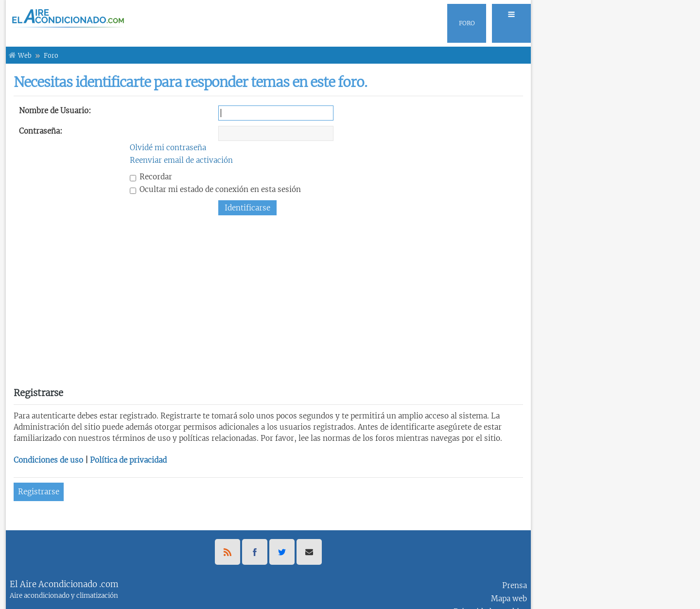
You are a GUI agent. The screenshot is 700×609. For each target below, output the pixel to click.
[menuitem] (508, 23)
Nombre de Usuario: (55, 111)
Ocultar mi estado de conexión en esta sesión (215, 189)
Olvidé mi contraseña (168, 148)
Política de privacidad (128, 460)
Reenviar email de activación (181, 160)
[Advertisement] (268, 297)
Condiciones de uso (48, 460)
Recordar (151, 177)
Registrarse (39, 492)
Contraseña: (41, 131)
